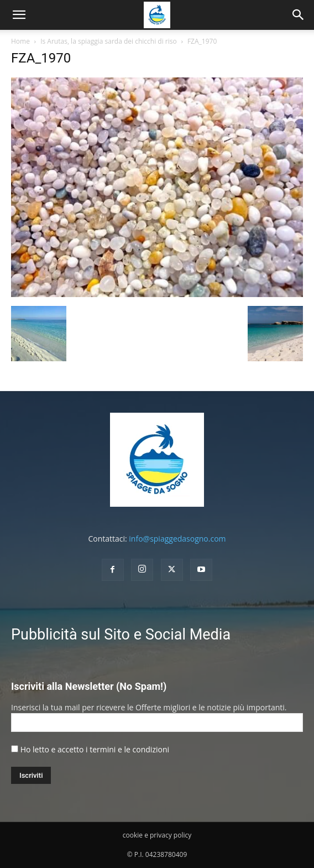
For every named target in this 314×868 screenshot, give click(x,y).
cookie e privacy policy (157, 835)
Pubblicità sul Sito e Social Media (121, 635)
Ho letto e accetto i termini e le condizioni (95, 749)
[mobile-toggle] (19, 15)
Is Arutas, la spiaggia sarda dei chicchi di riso (109, 41)
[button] (299, 15)
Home (20, 41)
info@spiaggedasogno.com (177, 539)
